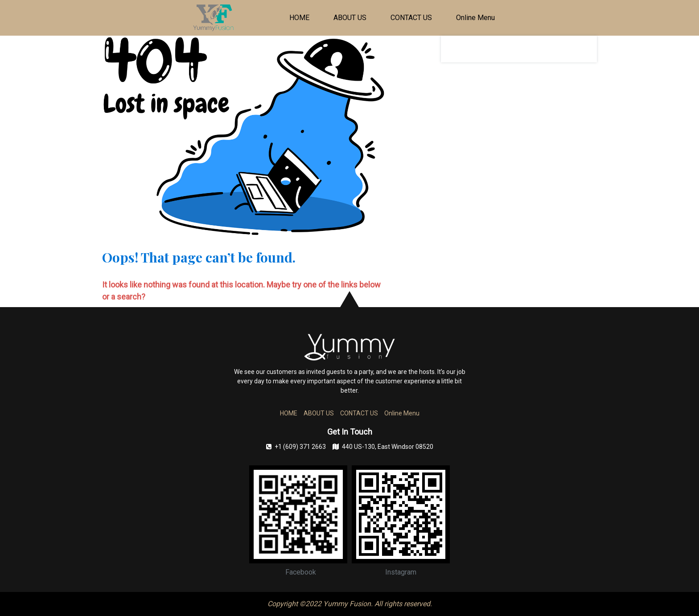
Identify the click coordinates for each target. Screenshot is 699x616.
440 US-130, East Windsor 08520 (383, 447)
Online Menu (475, 18)
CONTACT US (411, 18)
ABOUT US (350, 18)
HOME (299, 18)
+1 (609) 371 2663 (296, 447)
